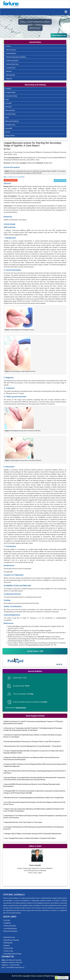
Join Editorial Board (10, 928)
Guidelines (7, 923)
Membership (10, 75)
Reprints (9, 79)
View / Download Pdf (11, 180)
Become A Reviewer (10, 931)
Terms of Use (8, 951)
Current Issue (10, 68)
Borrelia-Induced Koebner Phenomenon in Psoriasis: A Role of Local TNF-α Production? (32, 742)
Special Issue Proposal (11, 940)
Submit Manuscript (59, 35)
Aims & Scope (11, 50)
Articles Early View (12, 64)
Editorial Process (9, 937)
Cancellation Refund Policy (12, 954)
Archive (9, 71)
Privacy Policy (8, 948)
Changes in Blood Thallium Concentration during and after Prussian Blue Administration (32, 834)
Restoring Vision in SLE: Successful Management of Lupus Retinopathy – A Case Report (32, 746)
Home (8, 46)
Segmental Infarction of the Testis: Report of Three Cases (23, 822)
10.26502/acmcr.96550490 (14, 177)
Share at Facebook (60, 181)
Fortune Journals (37, 976)
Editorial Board (11, 53)
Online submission (12, 61)
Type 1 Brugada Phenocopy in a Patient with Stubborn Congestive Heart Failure (30, 838)
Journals (6, 920)
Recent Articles (21, 708)
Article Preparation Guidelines (16, 57)
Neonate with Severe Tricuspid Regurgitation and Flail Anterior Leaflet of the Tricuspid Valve (34, 798)
